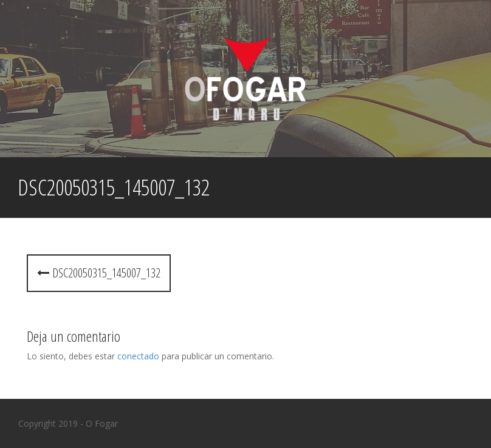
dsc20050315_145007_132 (99, 273)
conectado (138, 356)
